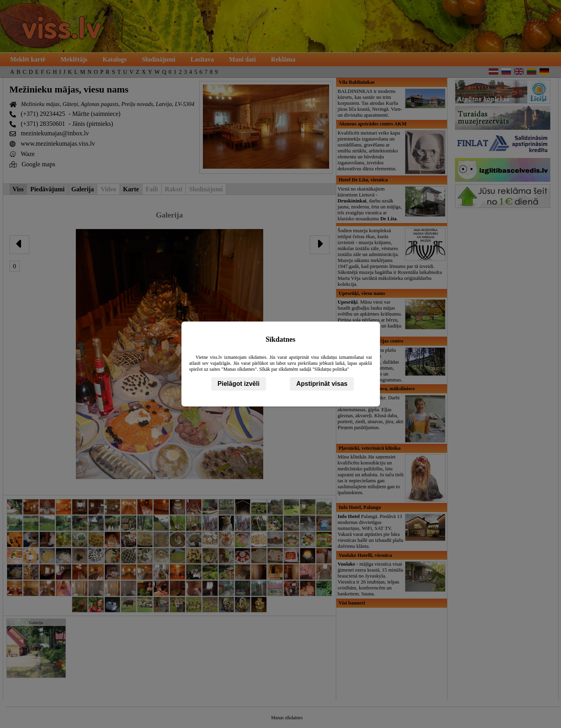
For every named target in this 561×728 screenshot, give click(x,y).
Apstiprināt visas (322, 384)
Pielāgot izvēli (239, 384)
